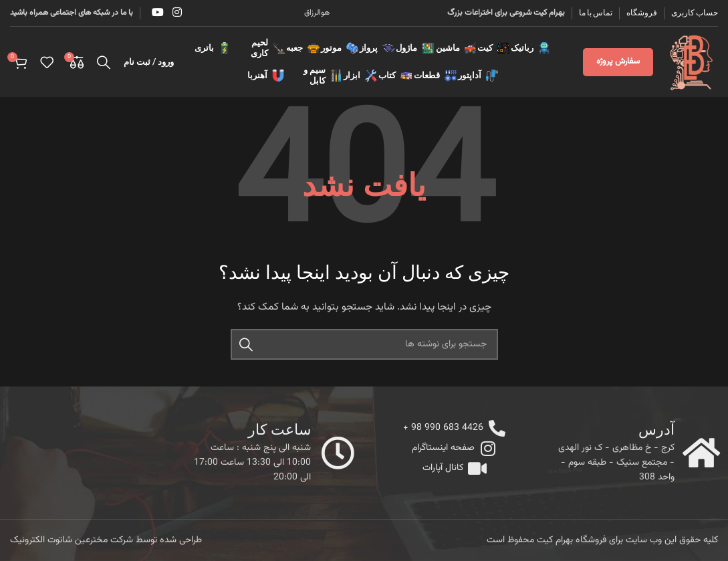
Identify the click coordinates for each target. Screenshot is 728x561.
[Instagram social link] (177, 13)
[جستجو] (104, 62)
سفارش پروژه (618, 62)
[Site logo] (692, 62)
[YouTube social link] (157, 13)
